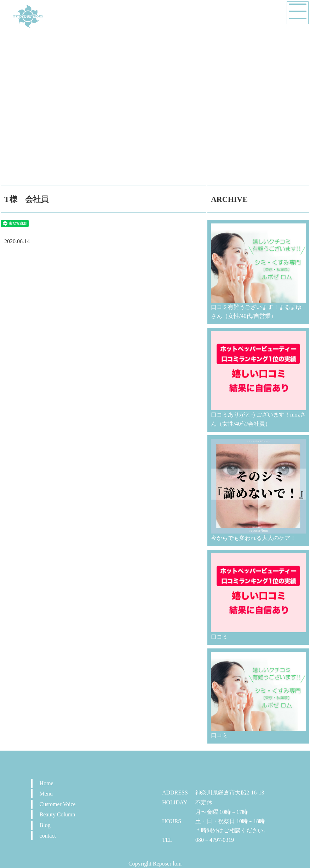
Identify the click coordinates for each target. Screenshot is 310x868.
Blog (45, 825)
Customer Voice (58, 804)
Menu (46, 794)
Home (47, 783)
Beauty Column (58, 814)
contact (48, 836)
